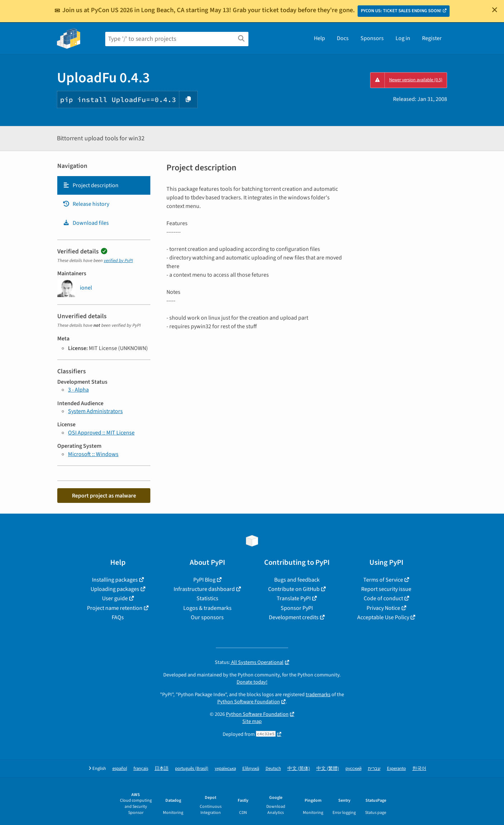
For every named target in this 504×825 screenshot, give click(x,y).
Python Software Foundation (249, 702)
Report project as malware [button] (104, 496)
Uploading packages (115, 589)
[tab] (104, 185)
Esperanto (396, 769)
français (141, 769)
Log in (403, 38)
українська (225, 769)
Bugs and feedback (297, 580)
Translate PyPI (294, 598)
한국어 (419, 769)
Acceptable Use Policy (383, 617)
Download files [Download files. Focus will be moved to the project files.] (86, 223)
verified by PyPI (118, 261)
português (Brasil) (192, 769)
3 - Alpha (78, 390)
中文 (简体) (299, 769)
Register (432, 38)
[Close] (495, 10)
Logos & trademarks (207, 608)
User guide (115, 598)
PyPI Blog (204, 580)
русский (353, 769)
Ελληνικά (251, 769)
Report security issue (386, 589)
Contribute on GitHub (294, 589)
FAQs (118, 617)
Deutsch (273, 769)
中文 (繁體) (328, 769)
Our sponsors (207, 617)
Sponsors (372, 38)
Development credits (294, 617)
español (120, 769)
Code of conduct (383, 598)
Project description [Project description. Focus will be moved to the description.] (91, 185)
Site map (252, 721)
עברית (374, 769)
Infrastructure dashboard (204, 589)
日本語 (162, 769)
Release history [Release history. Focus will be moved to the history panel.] (86, 204)
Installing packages (115, 580)
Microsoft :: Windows (93, 454)
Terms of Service (383, 580)
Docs (343, 38)
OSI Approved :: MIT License (101, 433)
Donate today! (252, 682)
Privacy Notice (383, 608)
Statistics (207, 598)
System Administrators (95, 411)
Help (319, 38)
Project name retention (115, 608)
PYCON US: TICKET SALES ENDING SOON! (401, 11)
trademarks (318, 695)
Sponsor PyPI (297, 608)
